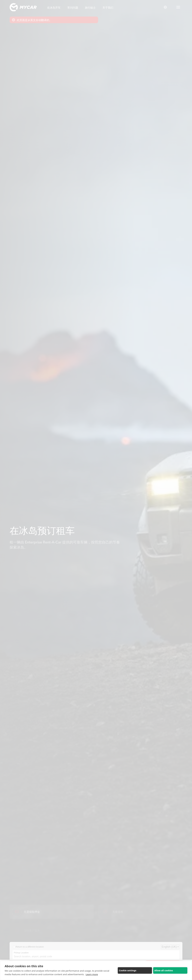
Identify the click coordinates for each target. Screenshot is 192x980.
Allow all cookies (164, 970)
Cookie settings (128, 970)
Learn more (92, 974)
